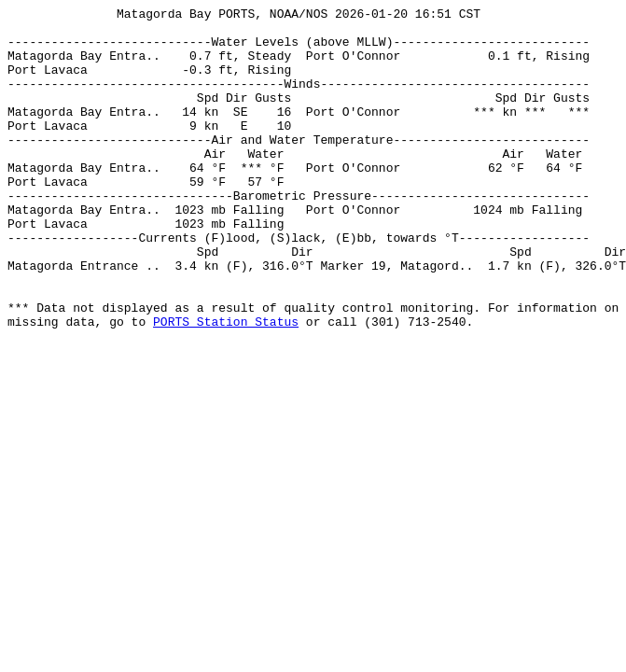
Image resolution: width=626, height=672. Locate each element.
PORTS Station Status (226, 385)
